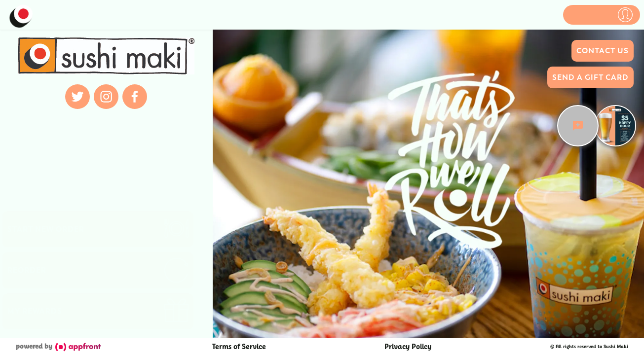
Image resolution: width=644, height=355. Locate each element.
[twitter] (77, 97)
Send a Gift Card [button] (590, 77)
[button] (602, 15)
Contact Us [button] (603, 51)
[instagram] (106, 97)
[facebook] (135, 97)
